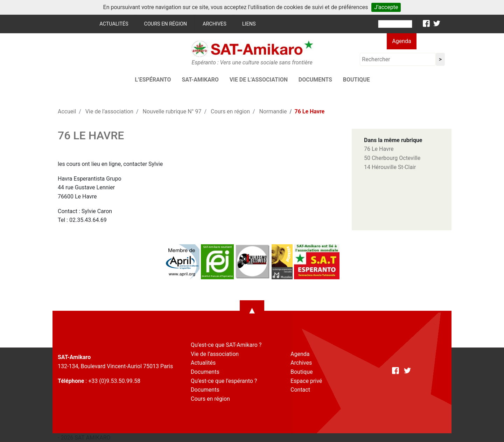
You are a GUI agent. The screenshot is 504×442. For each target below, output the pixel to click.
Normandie (273, 111)
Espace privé (306, 381)
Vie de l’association (259, 80)
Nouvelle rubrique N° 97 (172, 111)
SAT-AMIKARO (200, 80)
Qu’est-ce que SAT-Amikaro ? (226, 345)
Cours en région (166, 24)
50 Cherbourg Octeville (392, 158)
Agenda (401, 41)
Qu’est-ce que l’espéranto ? (224, 381)
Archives (215, 24)
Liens (249, 24)
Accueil (67, 111)
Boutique (356, 80)
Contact (300, 390)
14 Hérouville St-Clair (390, 167)
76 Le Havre (379, 149)
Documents (315, 80)
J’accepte (386, 7)
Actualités (114, 24)
